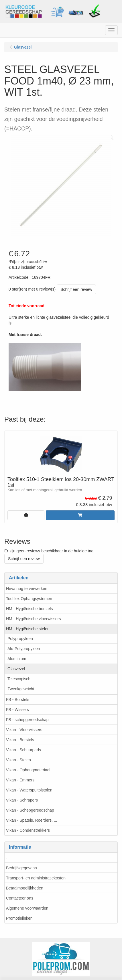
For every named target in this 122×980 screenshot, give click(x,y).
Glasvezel (16, 669)
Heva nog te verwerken (27, 589)
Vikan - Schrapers (22, 800)
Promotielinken (19, 918)
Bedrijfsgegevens (21, 868)
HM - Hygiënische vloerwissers (33, 619)
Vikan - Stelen (18, 760)
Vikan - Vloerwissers (24, 730)
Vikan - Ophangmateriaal (28, 770)
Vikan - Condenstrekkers (28, 830)
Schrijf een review (76, 289)
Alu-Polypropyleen (24, 649)
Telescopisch (19, 679)
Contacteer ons (20, 898)
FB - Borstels (18, 700)
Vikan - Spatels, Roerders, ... (32, 820)
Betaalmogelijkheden (25, 888)
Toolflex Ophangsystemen (29, 599)
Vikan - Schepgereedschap (30, 810)
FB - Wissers (17, 710)
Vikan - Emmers (20, 780)
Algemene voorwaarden (27, 908)
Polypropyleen (20, 639)
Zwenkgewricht (21, 689)
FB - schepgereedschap (27, 720)
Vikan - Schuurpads (23, 750)
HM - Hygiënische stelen (28, 629)
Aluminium (17, 659)
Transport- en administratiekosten (36, 878)
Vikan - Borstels (20, 740)
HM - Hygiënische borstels (29, 609)
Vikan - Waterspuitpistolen (29, 790)
